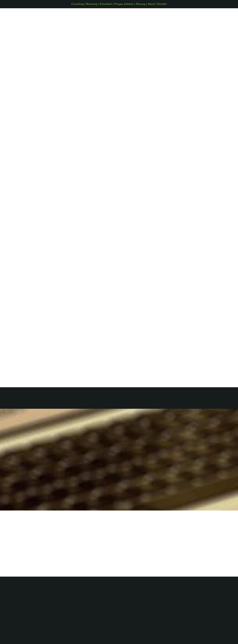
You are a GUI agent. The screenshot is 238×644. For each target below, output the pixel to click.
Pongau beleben (124, 4)
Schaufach (106, 4)
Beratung (92, 4)
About (151, 4)
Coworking (77, 4)
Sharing (141, 4)
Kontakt (162, 4)
